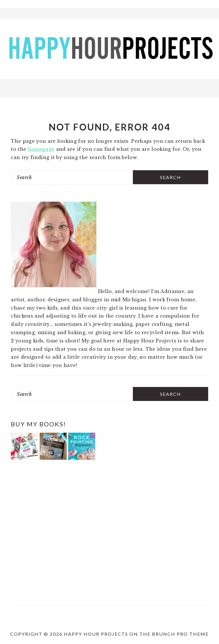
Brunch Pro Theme (180, 634)
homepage (41, 149)
